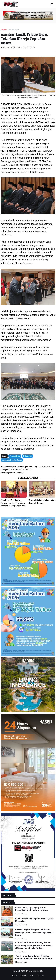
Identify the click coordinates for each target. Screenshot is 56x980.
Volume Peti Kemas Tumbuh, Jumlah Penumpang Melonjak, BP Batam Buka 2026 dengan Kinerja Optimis (34, 945)
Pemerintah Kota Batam (12, 460)
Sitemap (41, 975)
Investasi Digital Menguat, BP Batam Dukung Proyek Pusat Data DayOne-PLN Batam (35, 932)
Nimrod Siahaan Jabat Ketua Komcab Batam (42, 502)
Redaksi (23, 975)
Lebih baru (1, 512)
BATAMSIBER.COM (35, 971)
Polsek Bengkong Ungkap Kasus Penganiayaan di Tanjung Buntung (32, 909)
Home (14, 975)
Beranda (4, 29)
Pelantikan (28, 456)
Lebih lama (55, 512)
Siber (32, 975)
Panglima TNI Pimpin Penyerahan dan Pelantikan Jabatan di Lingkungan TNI (13, 503)
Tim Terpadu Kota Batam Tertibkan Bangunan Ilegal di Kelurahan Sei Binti (34, 957)
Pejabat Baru (14, 29)
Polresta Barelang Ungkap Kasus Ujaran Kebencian (34, 920)
